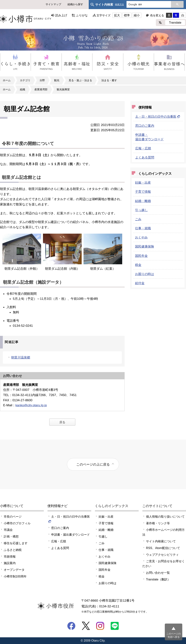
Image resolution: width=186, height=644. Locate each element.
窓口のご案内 (145, 126)
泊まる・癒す (109, 80)
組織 (23, 89)
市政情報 (10, 556)
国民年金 (141, 256)
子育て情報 (143, 192)
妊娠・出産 (143, 183)
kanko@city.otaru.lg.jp (31, 405)
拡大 (117, 15)
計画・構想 (11, 536)
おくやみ (141, 237)
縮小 (137, 15)
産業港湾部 (41, 89)
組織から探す (75, 4)
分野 (42, 80)
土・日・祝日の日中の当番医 (158, 117)
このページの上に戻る (93, 464)
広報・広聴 (143, 148)
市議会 (8, 530)
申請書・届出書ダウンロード (70, 535)
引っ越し (141, 210)
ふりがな (82, 15)
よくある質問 (145, 157)
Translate (175, 22)
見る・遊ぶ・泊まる (80, 80)
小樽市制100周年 (15, 576)
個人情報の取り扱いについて (165, 517)
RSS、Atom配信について (163, 548)
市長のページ (13, 517)
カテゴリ (25, 80)
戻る (62, 422)
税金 (138, 265)
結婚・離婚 (143, 201)
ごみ (138, 219)
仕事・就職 (143, 228)
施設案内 (10, 563)
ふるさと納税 (13, 550)
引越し (103, 536)
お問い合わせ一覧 (158, 573)
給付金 (140, 283)
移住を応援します (16, 543)
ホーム (7, 80)
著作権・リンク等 (158, 523)
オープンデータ (14, 570)
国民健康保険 (145, 246)
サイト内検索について (161, 541)
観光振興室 (63, 89)
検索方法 (119, 5)
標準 (127, 15)
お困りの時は (145, 274)
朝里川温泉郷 (21, 357)
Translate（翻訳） (158, 579)
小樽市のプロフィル (17, 523)
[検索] (148, 5)
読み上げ (61, 15)
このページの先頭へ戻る (174, 635)
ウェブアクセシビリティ (162, 555)
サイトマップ (53, 4)
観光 (57, 80)
